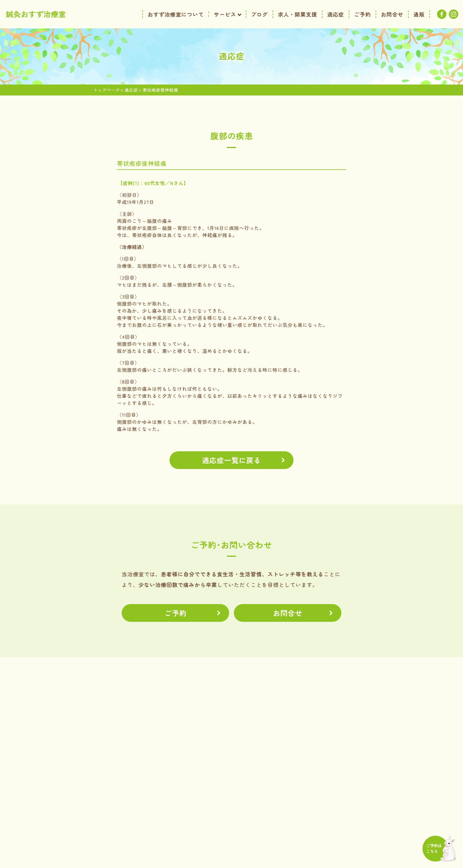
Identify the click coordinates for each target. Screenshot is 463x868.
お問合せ (288, 613)
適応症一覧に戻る (231, 460)
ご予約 (176, 613)
